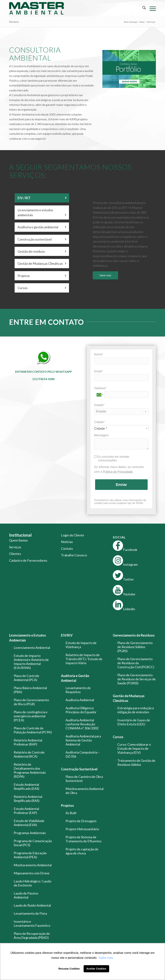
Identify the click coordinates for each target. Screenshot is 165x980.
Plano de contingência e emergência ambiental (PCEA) (31, 716)
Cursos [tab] (42, 288)
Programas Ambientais (30, 833)
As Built (71, 813)
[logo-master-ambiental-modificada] (37, 8)
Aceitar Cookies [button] (96, 969)
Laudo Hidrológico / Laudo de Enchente (32, 883)
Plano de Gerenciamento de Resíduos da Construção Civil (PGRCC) (136, 663)
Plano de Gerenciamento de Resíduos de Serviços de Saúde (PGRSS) (137, 679)
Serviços (14, 22)
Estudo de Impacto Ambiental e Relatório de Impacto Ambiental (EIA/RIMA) (31, 662)
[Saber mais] (105, 275)
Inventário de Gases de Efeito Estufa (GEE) (134, 722)
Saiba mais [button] (106, 958)
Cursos (118, 737)
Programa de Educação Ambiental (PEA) (30, 855)
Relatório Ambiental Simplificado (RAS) (28, 799)
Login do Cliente (73, 535)
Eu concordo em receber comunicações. (112, 459)
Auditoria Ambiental (80, 700)
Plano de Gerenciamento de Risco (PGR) (31, 702)
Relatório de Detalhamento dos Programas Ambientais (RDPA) (30, 770)
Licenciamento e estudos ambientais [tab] (42, 213)
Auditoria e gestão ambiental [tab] (42, 227)
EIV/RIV (67, 635)
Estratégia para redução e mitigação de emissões (136, 710)
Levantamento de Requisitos (78, 690)
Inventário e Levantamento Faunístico (32, 923)
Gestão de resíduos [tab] (42, 251)
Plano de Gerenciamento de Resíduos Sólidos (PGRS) (135, 647)
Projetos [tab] (42, 276)
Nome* (99, 354)
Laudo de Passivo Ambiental (26, 895)
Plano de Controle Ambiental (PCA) (26, 678)
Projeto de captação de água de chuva (82, 851)
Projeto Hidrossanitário (82, 829)
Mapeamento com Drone (32, 873)
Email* (98, 371)
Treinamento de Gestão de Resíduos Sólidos (136, 763)
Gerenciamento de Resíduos (134, 635)
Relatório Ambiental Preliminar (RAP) (28, 742)
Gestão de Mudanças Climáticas (129, 698)
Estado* (99, 405)
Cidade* (99, 422)
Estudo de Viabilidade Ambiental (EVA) (29, 823)
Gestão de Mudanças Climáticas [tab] (42, 263)
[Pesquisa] (142, 8)
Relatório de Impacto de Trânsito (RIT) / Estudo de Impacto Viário (84, 659)
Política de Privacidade (118, 472)
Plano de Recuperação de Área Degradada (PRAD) (32, 936)
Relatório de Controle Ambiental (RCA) (29, 754)
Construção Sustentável (79, 769)
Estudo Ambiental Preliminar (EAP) (26, 811)
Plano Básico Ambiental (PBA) (30, 690)
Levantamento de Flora (30, 913)
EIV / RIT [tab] (42, 198)
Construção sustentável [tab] (42, 239)
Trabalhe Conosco (74, 555)
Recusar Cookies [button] (69, 969)
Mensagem (101, 435)
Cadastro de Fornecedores (28, 560)
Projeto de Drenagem (81, 821)
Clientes (15, 554)
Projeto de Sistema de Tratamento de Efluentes (84, 839)
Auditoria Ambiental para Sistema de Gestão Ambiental (83, 740)
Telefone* (100, 388)
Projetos (67, 806)
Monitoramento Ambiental (33, 865)
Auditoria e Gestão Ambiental (75, 678)
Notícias (67, 542)
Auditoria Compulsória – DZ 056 (82, 754)
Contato (67, 548)
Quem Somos (18, 540)
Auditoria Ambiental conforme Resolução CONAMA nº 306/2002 (82, 724)
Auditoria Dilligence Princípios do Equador (81, 710)
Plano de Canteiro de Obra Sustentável (84, 779)
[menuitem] (142, 8)
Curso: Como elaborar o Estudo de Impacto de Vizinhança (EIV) (134, 748)
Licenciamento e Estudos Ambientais (28, 638)
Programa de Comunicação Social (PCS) (33, 843)
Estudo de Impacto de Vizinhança (81, 645)
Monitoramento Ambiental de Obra (85, 791)
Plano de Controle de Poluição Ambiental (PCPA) (33, 730)
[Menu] (151, 8)
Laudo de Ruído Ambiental (32, 905)
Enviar (121, 485)
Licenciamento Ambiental (32, 648)
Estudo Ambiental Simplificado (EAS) (26, 786)
